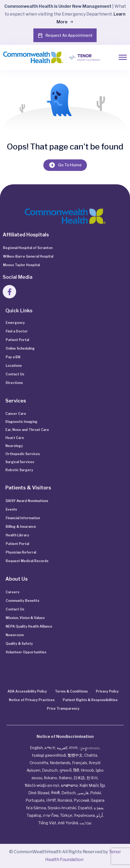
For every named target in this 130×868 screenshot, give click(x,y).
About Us (17, 579)
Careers (13, 592)
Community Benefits (22, 601)
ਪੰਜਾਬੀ (51, 800)
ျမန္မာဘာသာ (89, 748)
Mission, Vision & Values (25, 618)
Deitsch (68, 793)
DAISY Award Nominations (27, 501)
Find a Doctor (17, 331)
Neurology (14, 446)
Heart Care (15, 438)
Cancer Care (16, 414)
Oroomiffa (39, 763)
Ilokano (50, 778)
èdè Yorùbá (68, 823)
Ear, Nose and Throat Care (27, 430)
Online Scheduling (20, 348)
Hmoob (87, 770)
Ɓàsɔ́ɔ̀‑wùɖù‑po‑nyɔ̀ (42, 785)
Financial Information (23, 518)
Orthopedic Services (23, 454)
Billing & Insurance (21, 527)
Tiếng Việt (47, 823)
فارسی (83, 793)
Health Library (17, 535)
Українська (84, 815)
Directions (14, 383)
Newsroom (15, 635)
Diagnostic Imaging (21, 422)
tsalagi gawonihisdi (49, 755)
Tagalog (34, 815)
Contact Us (15, 374)
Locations (14, 366)
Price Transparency (63, 708)
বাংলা (73, 748)
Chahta (91, 755)
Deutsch (50, 770)
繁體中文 (75, 755)
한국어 (92, 778)
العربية (62, 748)
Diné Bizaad (39, 793)
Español (85, 808)
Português (35, 800)
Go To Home (65, 165)
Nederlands (60, 763)
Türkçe (66, 815)
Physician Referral (21, 552)
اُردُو (100, 815)
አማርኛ (50, 748)
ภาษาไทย (51, 815)
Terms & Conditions (71, 691)
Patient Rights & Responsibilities (90, 700)
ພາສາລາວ (69, 785)
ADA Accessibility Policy (27, 691)
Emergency (15, 323)
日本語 (79, 778)
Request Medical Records (27, 561)
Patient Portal (17, 340)
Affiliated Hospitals (26, 235)
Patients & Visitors (28, 488)
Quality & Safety (19, 644)
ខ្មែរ (102, 785)
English (36, 748)
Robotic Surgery (19, 470)
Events (11, 509)
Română (65, 800)
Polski (96, 793)
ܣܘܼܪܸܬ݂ (98, 808)
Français (80, 763)
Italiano (65, 778)
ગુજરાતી (65, 770)
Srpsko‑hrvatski (62, 808)
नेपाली (55, 793)
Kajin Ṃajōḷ (89, 785)
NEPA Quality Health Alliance (29, 626)
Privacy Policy (107, 691)
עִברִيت (85, 823)
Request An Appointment (65, 35)
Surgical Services (20, 462)
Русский (81, 800)
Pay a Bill (13, 357)
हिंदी (76, 770)
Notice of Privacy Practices (32, 700)
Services (16, 401)
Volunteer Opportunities (26, 652)
